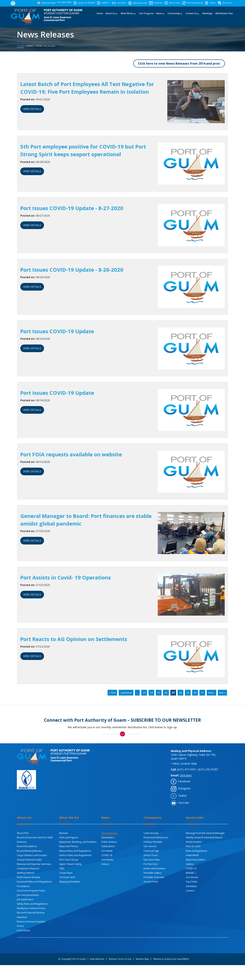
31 (202, 693)
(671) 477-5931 (187, 769)
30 (195, 693)
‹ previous (126, 693)
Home (100, 17)
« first (112, 693)
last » (222, 693)
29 (188, 693)
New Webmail (97, 959)
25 (159, 693)
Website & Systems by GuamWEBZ (171, 959)
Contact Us (191, 17)
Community (174, 17)
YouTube (184, 803)
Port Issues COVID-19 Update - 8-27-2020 (73, 208)
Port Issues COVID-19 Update (59, 331)
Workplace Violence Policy (31, 908)
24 (151, 693)
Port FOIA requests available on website (73, 454)
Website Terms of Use (120, 959)
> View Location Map (184, 763)
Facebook (184, 781)
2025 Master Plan (224, 17)
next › (212, 693)
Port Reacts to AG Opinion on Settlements (76, 639)
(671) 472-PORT (208, 769)
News (159, 17)
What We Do (127, 17)
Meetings (207, 17)
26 (166, 693)
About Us (110, 17)
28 (180, 693)
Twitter (182, 796)
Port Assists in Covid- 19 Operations (67, 577)
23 (144, 693)
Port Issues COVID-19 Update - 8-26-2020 (73, 270)
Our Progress (146, 17)
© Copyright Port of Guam (72, 959)
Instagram (184, 789)
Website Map (142, 959)
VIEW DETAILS (32, 109)
